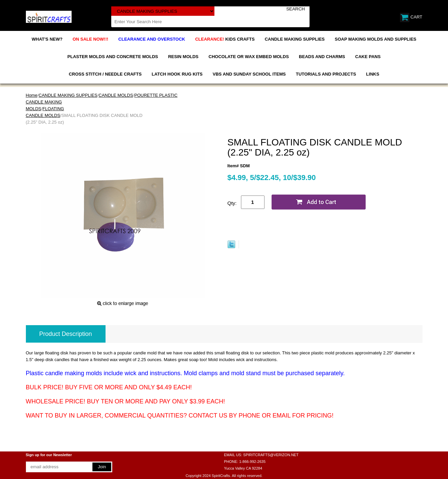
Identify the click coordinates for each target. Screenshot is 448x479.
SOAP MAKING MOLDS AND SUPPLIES (376, 39)
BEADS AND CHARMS (322, 57)
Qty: (232, 203)
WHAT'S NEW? (47, 39)
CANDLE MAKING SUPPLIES (295, 39)
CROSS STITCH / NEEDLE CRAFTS (105, 74)
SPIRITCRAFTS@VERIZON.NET (271, 455)
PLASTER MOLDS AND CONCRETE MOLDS (113, 57)
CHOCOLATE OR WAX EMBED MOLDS (249, 57)
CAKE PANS (368, 57)
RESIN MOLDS (183, 57)
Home (32, 95)
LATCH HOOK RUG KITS (177, 74)
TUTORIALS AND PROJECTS (326, 74)
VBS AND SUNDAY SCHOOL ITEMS (249, 74)
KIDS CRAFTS (225, 39)
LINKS (373, 74)
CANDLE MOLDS (116, 95)
